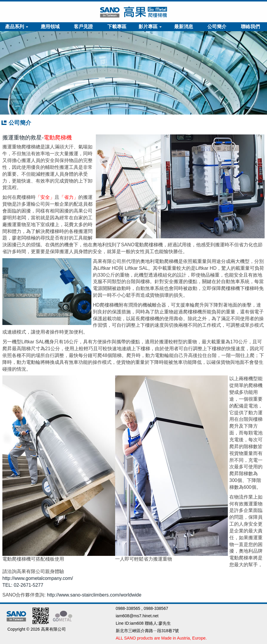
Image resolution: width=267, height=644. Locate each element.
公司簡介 (217, 27)
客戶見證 (83, 27)
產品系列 (17, 27)
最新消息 (184, 27)
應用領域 (50, 27)
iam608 (137, 623)
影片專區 (150, 27)
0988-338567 (156, 608)
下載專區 (117, 27)
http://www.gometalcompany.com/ (38, 578)
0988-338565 (128, 608)
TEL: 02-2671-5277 (23, 585)
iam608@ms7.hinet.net (137, 616)
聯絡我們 (250, 27)
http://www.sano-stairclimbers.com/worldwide (94, 595)
